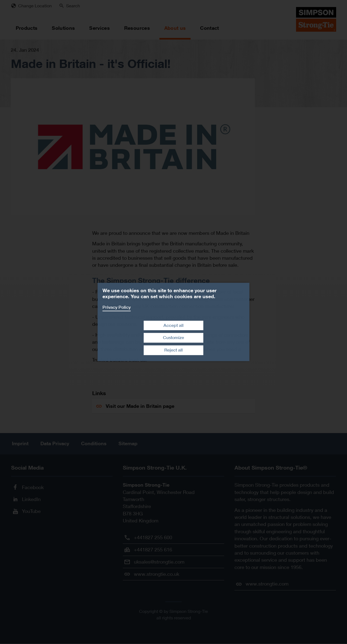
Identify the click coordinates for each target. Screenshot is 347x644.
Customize (173, 338)
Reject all (173, 350)
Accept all (173, 325)
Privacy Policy (117, 307)
